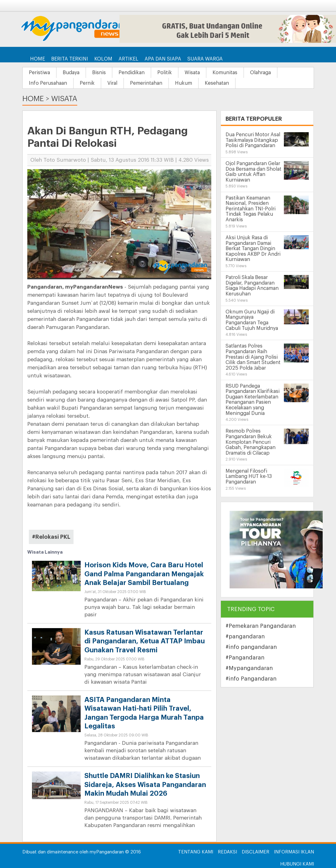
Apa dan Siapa (163, 59)
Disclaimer (255, 852)
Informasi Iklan (294, 852)
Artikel (128, 59)
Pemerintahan (146, 83)
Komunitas (225, 73)
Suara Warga (205, 59)
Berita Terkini (70, 59)
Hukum (184, 83)
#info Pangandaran (251, 679)
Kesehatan (217, 83)
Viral (112, 83)
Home (38, 59)
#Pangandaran (245, 658)
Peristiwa (39, 73)
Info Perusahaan (48, 83)
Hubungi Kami (297, 864)
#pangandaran (245, 636)
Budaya (71, 73)
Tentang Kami (196, 852)
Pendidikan (132, 73)
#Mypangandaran (249, 668)
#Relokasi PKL (51, 537)
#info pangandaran (251, 647)
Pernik (87, 83)
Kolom (103, 59)
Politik (165, 73)
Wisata (192, 73)
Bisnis (99, 73)
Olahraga (260, 73)
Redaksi (227, 852)
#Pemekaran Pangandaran (261, 626)
